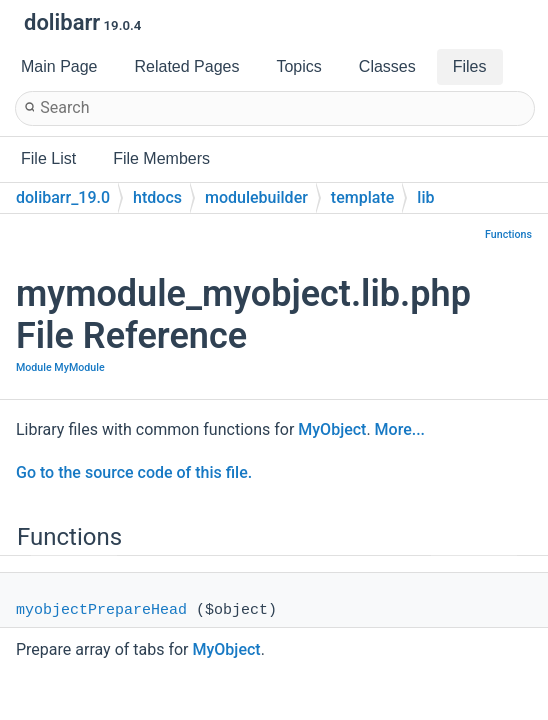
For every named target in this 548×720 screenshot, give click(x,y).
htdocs (157, 197)
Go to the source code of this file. (134, 472)
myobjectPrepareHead (101, 610)
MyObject (332, 429)
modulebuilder (256, 197)
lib (425, 197)
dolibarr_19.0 (63, 197)
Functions (508, 234)
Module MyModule (60, 367)
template (362, 197)
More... (400, 429)
